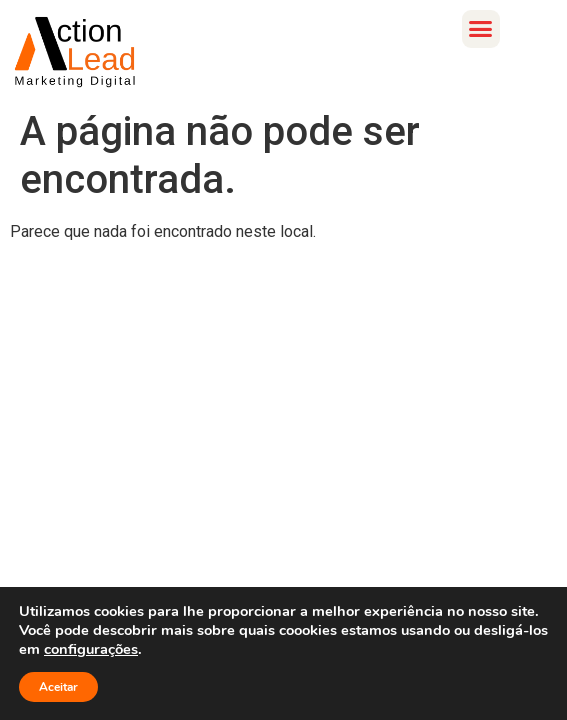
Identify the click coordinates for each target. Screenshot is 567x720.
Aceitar (58, 687)
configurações (91, 649)
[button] (481, 29)
